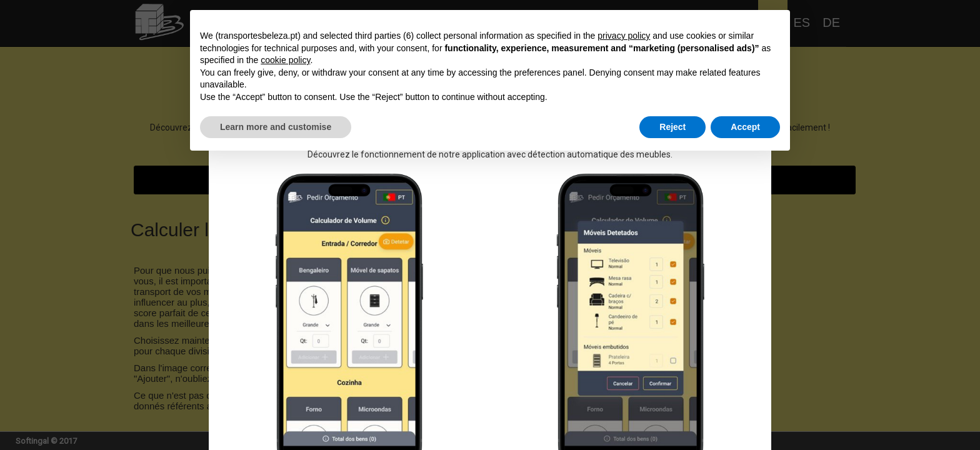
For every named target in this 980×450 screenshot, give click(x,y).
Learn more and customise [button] (276, 127)
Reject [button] (672, 127)
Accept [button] (745, 127)
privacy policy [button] (624, 36)
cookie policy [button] (285, 60)
